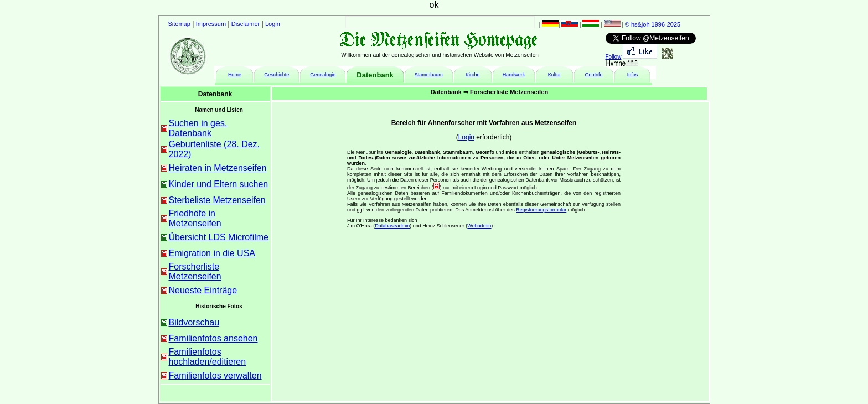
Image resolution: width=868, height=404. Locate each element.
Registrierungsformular (541, 210)
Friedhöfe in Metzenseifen (195, 218)
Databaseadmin (392, 226)
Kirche (473, 75)
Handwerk (514, 75)
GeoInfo (594, 75)
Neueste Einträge (203, 290)
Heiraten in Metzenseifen (218, 168)
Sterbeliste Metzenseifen (217, 200)
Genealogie (323, 75)
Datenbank (375, 75)
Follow (614, 57)
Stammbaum (429, 75)
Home (235, 75)
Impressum (211, 24)
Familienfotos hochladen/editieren (208, 357)
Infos (633, 75)
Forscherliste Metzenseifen (195, 271)
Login (273, 24)
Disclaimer (246, 24)
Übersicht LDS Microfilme (219, 237)
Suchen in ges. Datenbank (198, 128)
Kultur (555, 75)
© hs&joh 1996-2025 (653, 24)
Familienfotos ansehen (213, 338)
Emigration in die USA (212, 253)
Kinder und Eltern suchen (219, 184)
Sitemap (179, 24)
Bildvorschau (194, 322)
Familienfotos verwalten (215, 375)
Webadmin (479, 226)
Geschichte (277, 75)
